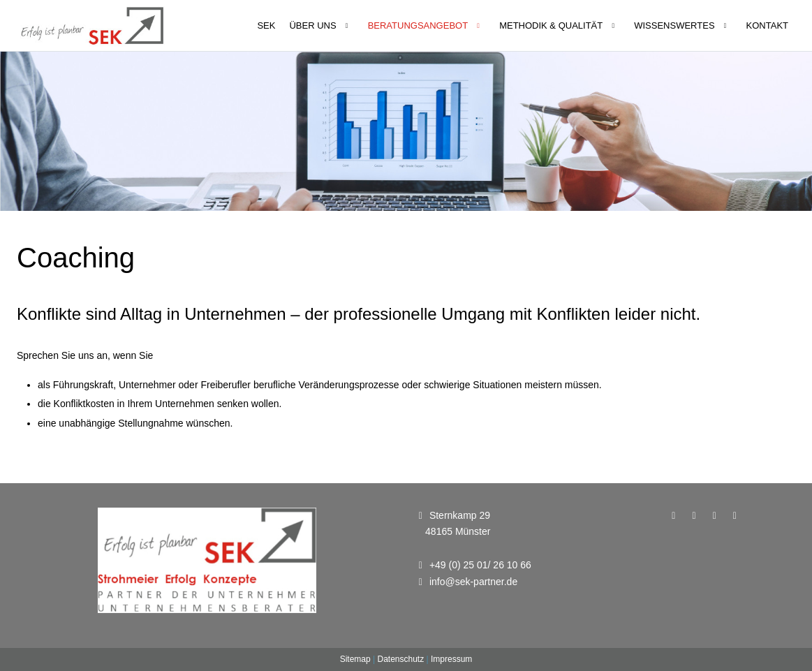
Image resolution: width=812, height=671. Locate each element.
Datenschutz (400, 659)
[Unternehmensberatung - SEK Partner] (92, 25)
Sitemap (355, 659)
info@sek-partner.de (473, 582)
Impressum (451, 659)
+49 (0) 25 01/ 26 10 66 (480, 565)
